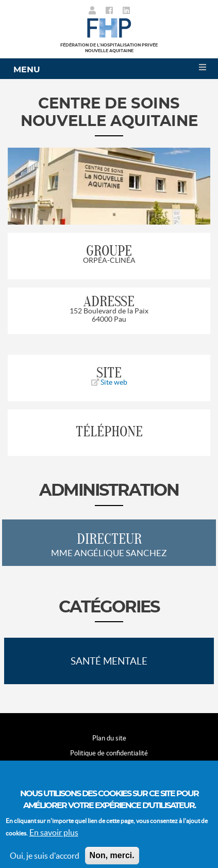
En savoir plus (54, 840)
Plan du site (109, 738)
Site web (109, 382)
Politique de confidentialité (109, 753)
